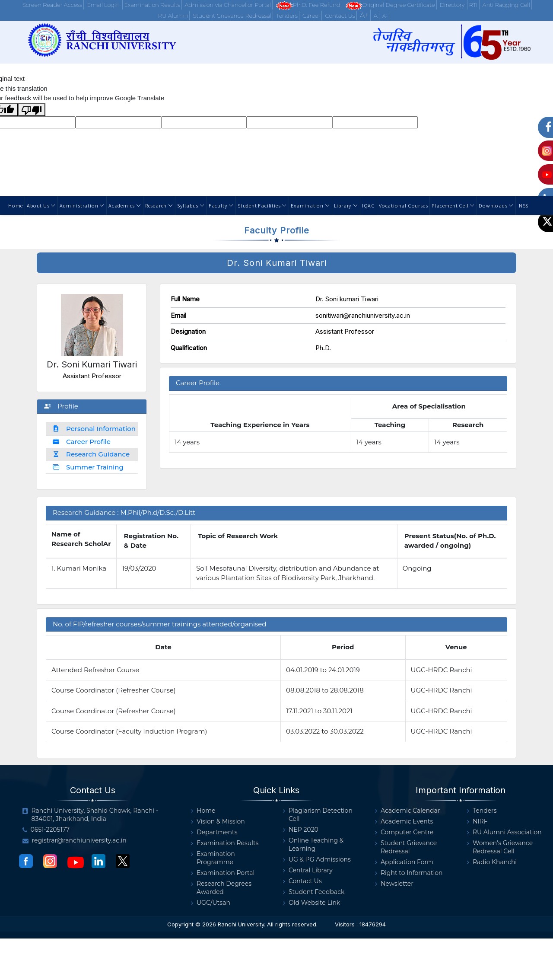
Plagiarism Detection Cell (318, 815)
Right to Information (409, 873)
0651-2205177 (46, 830)
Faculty (221, 205)
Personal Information (94, 429)
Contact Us (340, 16)
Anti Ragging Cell (506, 5)
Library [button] (346, 205)
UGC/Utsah (211, 903)
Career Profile (82, 442)
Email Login (104, 5)
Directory (453, 5)
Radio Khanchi (492, 862)
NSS (523, 205)
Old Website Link (311, 903)
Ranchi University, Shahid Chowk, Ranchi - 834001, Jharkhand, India (91, 815)
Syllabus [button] (191, 205)
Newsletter (394, 884)
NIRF (477, 822)
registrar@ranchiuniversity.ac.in (75, 841)
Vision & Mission (218, 822)
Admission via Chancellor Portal (228, 5)
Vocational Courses (403, 205)
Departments (214, 832)
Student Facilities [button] (262, 205)
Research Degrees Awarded (221, 888)
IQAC (369, 205)
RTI (473, 5)
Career (311, 16)
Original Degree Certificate (390, 5)
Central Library (308, 870)
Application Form (404, 862)
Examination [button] (310, 205)
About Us (41, 205)
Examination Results (152, 5)
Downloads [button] (496, 205)
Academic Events (404, 822)
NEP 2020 (301, 830)
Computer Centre (404, 832)
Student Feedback (314, 892)
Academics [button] (125, 205)
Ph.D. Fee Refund (308, 5)
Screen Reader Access (52, 5)
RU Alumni (173, 16)
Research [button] (159, 205)
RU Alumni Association (504, 832)
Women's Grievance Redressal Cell (500, 847)
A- (385, 16)
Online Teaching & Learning (313, 845)
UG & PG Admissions (317, 860)
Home (16, 205)
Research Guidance (91, 454)
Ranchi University (241, 924)
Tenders (287, 16)
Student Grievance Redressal (232, 16)
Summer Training (88, 467)
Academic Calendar (407, 811)
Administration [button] (82, 205)
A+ (364, 15)
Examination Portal (223, 873)
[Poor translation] (32, 110)
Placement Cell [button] (453, 205)
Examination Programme (213, 858)
